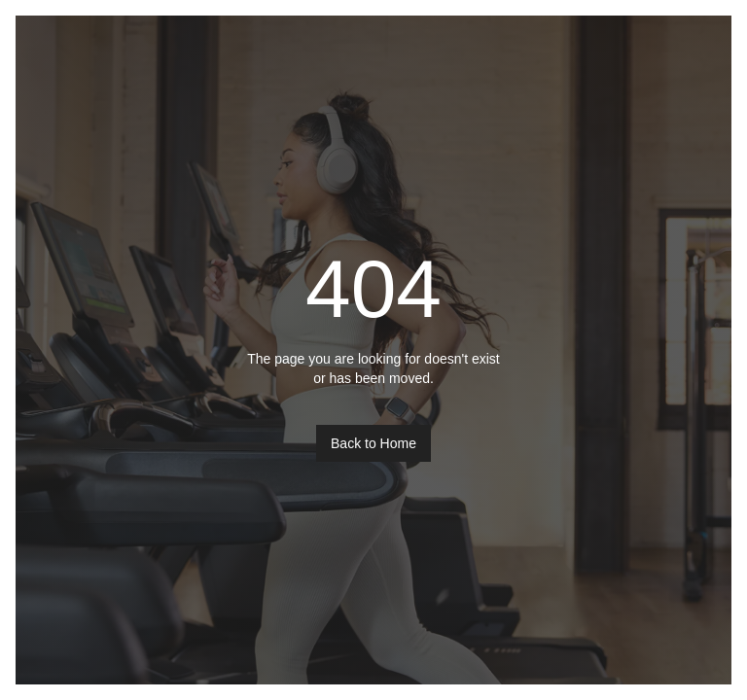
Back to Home (373, 443)
